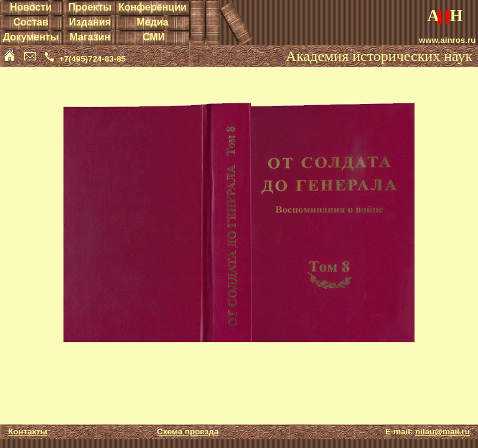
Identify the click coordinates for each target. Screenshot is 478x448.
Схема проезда (188, 432)
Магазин (90, 37)
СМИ (154, 37)
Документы (30, 37)
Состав (31, 22)
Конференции (152, 7)
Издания (90, 22)
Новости (31, 7)
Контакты (28, 432)
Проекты (90, 7)
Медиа (152, 22)
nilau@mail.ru (443, 432)
